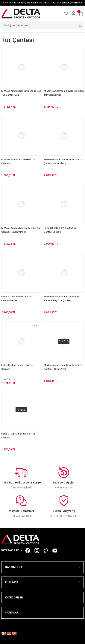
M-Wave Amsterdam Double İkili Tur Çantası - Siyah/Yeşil (64, 367)
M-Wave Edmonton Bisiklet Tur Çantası (18, 161)
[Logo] (21, 13)
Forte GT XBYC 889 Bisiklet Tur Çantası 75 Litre (61, 230)
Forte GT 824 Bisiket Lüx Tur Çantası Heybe (17, 299)
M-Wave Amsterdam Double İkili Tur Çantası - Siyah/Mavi (64, 161)
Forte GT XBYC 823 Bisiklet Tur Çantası (18, 436)
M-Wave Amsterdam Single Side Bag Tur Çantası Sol (64, 93)
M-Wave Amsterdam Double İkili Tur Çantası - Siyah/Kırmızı (21, 230)
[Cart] (81, 14)
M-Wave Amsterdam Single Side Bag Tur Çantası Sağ (21, 93)
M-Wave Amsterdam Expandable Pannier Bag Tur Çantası (61, 299)
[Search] (42, 25)
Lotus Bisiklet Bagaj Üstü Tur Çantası (17, 367)
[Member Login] (73, 14)
